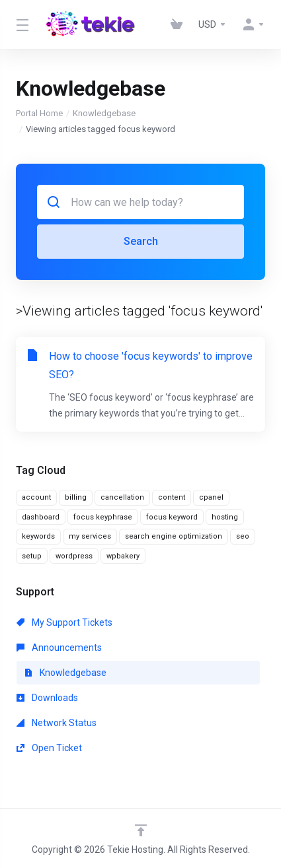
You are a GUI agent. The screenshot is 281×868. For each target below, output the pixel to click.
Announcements (59, 648)
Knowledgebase (104, 113)
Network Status (57, 723)
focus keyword (172, 517)
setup (32, 556)
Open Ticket (49, 748)
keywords (38, 536)
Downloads (47, 698)
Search (141, 241)
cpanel (211, 497)
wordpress (74, 556)
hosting (225, 517)
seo (243, 536)
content (172, 497)
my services (90, 536)
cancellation (122, 497)
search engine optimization (174, 536)
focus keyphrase (103, 517)
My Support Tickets (64, 622)
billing (76, 497)
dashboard (41, 517)
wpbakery (123, 556)
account (36, 497)
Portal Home (39, 113)
